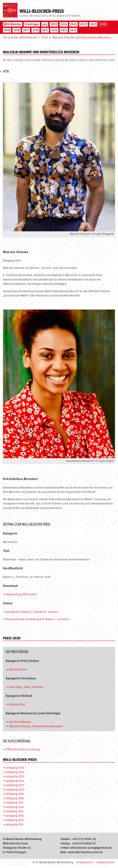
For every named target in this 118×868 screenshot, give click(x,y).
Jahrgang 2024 (15, 772)
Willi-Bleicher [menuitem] (13, 24)
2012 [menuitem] (73, 30)
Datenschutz (107, 862)
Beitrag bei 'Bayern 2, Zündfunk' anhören (32, 612)
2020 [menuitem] (103, 24)
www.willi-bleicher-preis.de (85, 852)
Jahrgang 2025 (15, 768)
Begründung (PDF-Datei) (21, 594)
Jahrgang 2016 (15, 807)
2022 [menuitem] (83, 24)
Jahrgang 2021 (15, 785)
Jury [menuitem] (45, 24)
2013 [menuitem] (64, 30)
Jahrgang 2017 (15, 803)
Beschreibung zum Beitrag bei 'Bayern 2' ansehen (38, 619)
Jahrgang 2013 (15, 820)
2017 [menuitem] (26, 30)
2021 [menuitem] (93, 24)
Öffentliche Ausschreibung (23, 749)
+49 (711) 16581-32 (84, 839)
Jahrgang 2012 (15, 824)
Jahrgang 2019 (15, 794)
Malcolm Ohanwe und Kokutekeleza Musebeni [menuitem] (82, 37)
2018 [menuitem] (17, 30)
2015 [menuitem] (45, 30)
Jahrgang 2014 (15, 816)
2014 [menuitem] (54, 30)
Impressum (86, 862)
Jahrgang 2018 (15, 798)
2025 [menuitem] (54, 24)
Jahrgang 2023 (15, 776)
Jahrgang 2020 (15, 789)
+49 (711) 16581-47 (84, 843)
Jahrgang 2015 (15, 811)
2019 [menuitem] (7, 30)
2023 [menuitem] (74, 24)
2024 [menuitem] (64, 24)
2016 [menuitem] (36, 30)
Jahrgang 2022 (15, 781)
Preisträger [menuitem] (32, 24)
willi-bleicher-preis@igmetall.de (91, 848)
